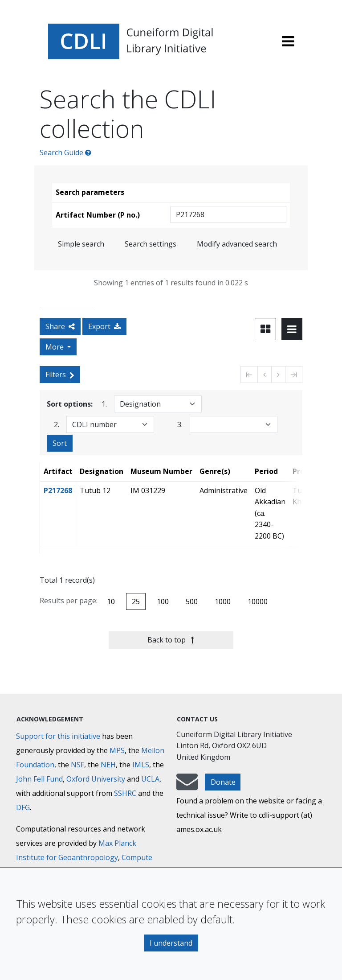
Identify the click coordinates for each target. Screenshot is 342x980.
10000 (258, 601)
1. (104, 404)
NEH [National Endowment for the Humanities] (108, 765)
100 (163, 601)
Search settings (151, 244)
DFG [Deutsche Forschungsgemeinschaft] (23, 807)
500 (192, 601)
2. (57, 424)
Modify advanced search (237, 244)
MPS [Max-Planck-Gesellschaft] (117, 750)
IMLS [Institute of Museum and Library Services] (141, 765)
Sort (60, 443)
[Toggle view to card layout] (265, 329)
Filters (60, 375)
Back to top (171, 640)
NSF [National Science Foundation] (77, 765)
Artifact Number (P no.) (98, 215)
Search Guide (65, 152)
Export (104, 326)
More (55, 347)
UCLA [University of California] (150, 779)
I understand (171, 943)
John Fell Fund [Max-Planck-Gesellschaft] (39, 779)
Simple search (81, 244)
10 (111, 601)
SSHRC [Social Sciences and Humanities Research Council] (125, 793)
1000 (223, 601)
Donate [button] (223, 782)
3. (180, 424)
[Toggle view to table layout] (292, 329)
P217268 (58, 490)
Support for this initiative (58, 736)
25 (136, 601)
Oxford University (96, 779)
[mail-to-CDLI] (187, 786)
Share (60, 326)
